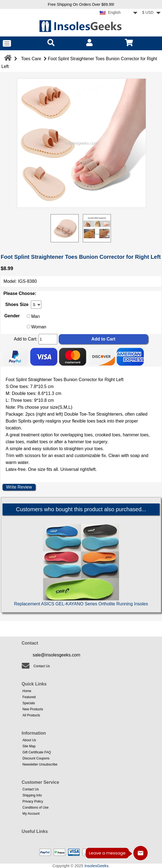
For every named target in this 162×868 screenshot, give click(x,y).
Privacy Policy (33, 801)
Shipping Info (32, 795)
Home (27, 691)
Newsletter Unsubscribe (40, 764)
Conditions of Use (36, 808)
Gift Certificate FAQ (37, 752)
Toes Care (31, 59)
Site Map (29, 746)
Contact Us (42, 666)
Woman (39, 327)
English (110, 12)
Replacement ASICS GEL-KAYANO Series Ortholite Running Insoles (81, 604)
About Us (29, 740)
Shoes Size (17, 304)
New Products (33, 709)
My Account (31, 814)
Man (35, 316)
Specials (29, 703)
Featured (29, 697)
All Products (31, 715)
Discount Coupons (36, 758)
